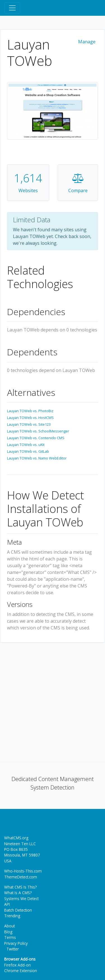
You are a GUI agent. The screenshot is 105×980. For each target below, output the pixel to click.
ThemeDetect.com (21, 877)
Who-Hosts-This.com (23, 871)
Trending (12, 916)
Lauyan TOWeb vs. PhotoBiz (30, 411)
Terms (10, 937)
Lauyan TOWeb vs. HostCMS (30, 418)
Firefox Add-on (17, 965)
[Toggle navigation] (12, 8)
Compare (78, 190)
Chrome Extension (21, 971)
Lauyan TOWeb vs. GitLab (28, 451)
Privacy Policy (16, 943)
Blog (8, 932)
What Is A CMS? (18, 893)
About (10, 926)
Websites (28, 190)
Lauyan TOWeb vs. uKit (26, 445)
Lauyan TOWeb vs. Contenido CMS (36, 438)
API (7, 904)
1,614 (28, 178)
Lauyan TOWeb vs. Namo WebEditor (37, 458)
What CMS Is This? (20, 887)
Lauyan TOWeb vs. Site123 (29, 424)
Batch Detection (18, 910)
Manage (87, 42)
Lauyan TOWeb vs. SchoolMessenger (38, 431)
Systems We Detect (21, 899)
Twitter (11, 949)
